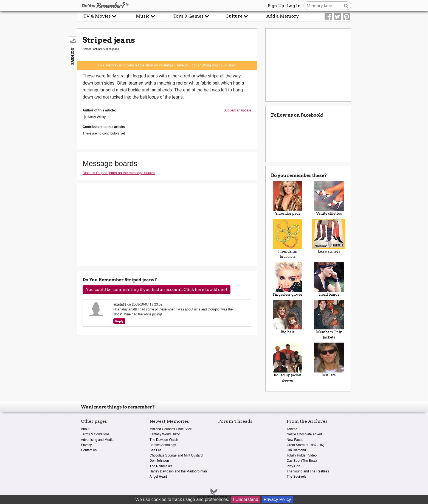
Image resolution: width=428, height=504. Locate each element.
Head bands (329, 279)
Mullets (329, 360)
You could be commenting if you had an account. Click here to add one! (157, 290)
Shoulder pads (288, 198)
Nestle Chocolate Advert (304, 434)
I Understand (246, 499)
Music (145, 16)
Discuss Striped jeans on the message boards (119, 173)
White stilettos (329, 198)
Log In (294, 6)
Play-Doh (293, 466)
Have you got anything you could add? (206, 65)
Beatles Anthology (163, 445)
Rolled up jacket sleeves (288, 362)
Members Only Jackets (329, 320)
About (85, 429)
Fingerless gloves (288, 279)
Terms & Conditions (95, 434)
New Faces (295, 440)
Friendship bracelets (288, 239)
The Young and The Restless (308, 471)
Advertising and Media (97, 440)
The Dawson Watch (164, 440)
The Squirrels (296, 477)
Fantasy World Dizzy (165, 434)
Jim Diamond (296, 450)
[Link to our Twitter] (337, 17)
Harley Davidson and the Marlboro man (178, 471)
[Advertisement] (38, 124)
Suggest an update (237, 110)
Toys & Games (191, 16)
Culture (237, 16)
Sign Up (276, 6)
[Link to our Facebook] (328, 17)
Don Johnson (159, 461)
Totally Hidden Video (302, 455)
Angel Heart (158, 477)
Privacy (86, 445)
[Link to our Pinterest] (346, 17)
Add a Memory (283, 16)
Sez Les (155, 450)
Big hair (288, 317)
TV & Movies (100, 16)
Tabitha (292, 429)
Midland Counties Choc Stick (171, 429)
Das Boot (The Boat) (302, 461)
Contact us (89, 450)
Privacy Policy (277, 499)
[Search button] (346, 6)
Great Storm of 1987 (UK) (305, 445)
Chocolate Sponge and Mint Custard (176, 455)
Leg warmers (329, 236)
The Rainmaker (161, 466)
